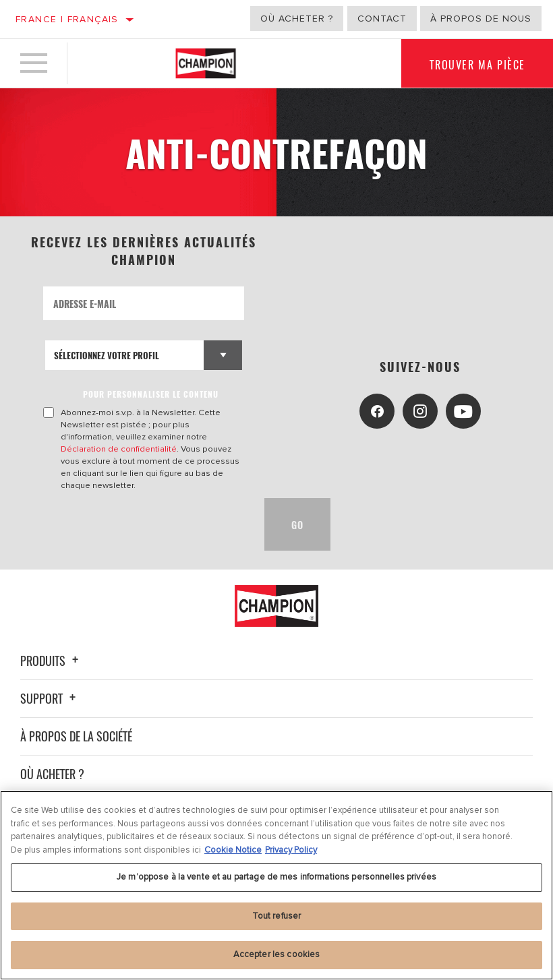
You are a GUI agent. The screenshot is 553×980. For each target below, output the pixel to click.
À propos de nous (481, 19)
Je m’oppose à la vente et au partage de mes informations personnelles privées (276, 877)
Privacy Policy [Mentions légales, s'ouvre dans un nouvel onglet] (291, 850)
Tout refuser (277, 916)
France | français (67, 19)
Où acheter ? (297, 19)
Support (50, 698)
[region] (276, 885)
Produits (51, 661)
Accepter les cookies (277, 954)
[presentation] (146, 524)
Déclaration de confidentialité (119, 449)
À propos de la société (76, 736)
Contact (382, 19)
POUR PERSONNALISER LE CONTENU (151, 394)
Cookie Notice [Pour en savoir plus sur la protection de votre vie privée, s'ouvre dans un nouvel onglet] (233, 850)
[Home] (206, 63)
